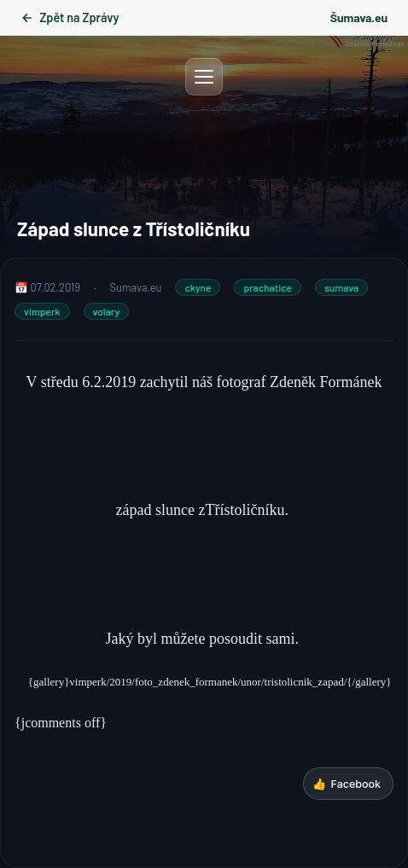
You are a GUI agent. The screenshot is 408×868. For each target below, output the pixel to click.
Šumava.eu (359, 17)
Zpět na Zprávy (70, 17)
